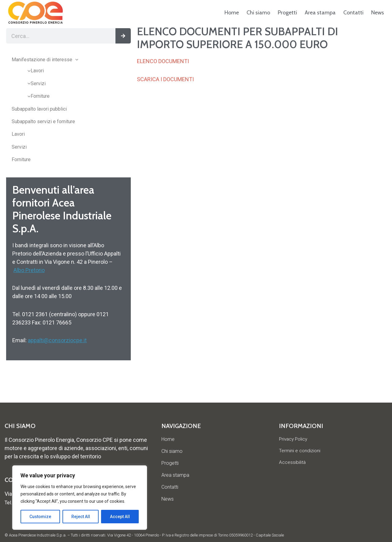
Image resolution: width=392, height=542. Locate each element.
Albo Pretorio (29, 270)
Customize (40, 517)
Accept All (120, 517)
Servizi (35, 83)
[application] (75, 60)
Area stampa (320, 13)
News (378, 13)
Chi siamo (258, 13)
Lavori (34, 71)
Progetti (287, 13)
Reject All (81, 517)
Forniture (37, 96)
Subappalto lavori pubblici (39, 109)
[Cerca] (123, 36)
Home (232, 13)
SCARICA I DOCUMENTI (165, 79)
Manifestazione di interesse (45, 60)
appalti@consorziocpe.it (57, 340)
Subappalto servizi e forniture (43, 121)
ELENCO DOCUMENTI (163, 61)
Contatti (353, 13)
